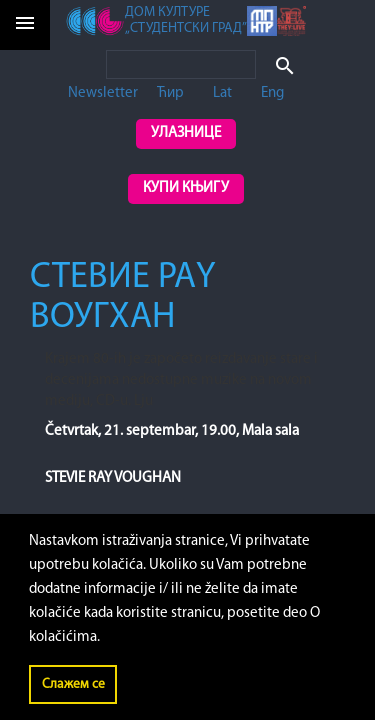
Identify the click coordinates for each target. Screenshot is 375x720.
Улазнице (186, 133)
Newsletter (103, 93)
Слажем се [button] (73, 684)
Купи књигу (186, 188)
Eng (272, 93)
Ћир (170, 93)
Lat (222, 93)
